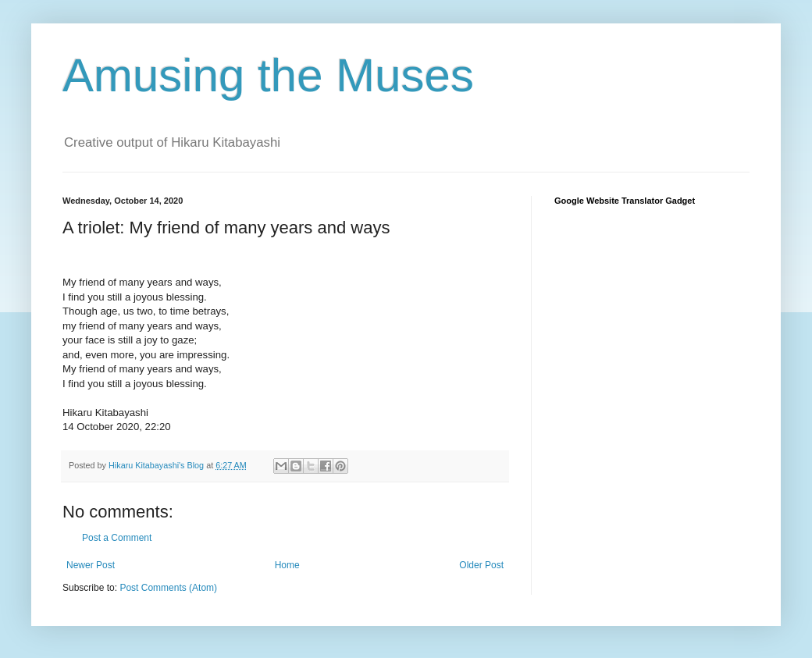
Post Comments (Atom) (168, 588)
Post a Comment (117, 538)
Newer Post (91, 565)
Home (287, 565)
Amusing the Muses (268, 75)
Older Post (481, 565)
